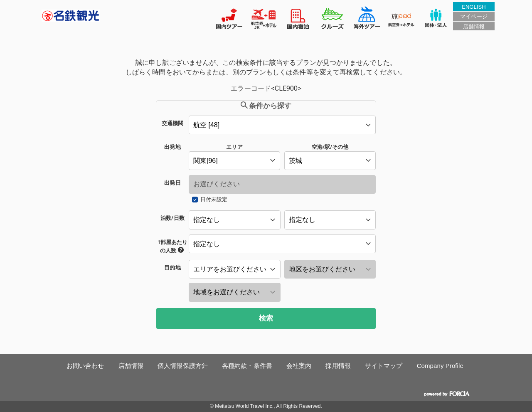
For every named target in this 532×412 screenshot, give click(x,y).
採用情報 (338, 366)
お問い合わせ (85, 366)
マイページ (474, 16)
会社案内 (299, 366)
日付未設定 (214, 199)
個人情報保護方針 (183, 366)
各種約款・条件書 (247, 366)
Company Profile (440, 366)
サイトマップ (384, 366)
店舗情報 (474, 26)
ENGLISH (474, 7)
